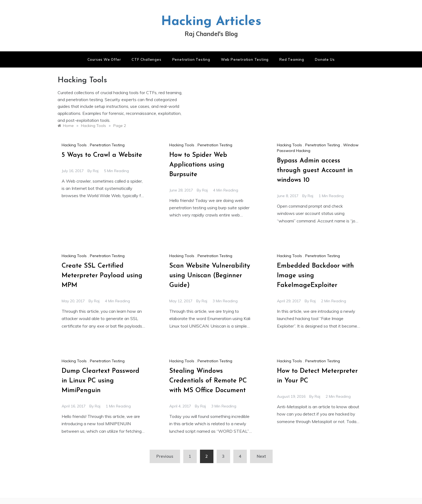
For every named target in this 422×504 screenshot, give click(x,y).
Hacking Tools (74, 145)
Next (261, 456)
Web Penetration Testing (245, 59)
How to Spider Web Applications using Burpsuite (198, 165)
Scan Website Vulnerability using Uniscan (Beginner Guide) (210, 276)
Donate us (325, 59)
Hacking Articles (211, 22)
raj (96, 171)
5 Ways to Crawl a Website (102, 155)
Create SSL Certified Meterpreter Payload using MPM (102, 276)
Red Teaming (292, 59)
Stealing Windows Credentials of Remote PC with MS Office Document (208, 381)
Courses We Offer (104, 59)
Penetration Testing (191, 59)
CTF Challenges (146, 59)
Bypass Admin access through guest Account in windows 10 (315, 171)
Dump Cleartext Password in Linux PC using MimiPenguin (101, 381)
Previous (165, 456)
